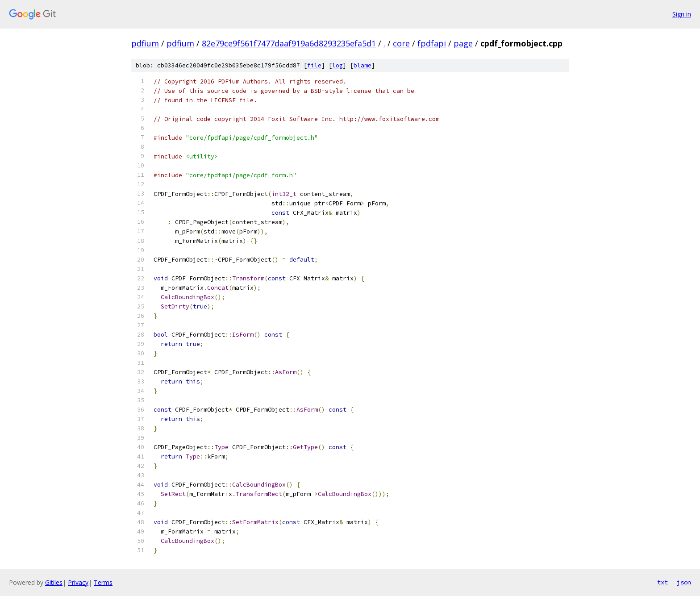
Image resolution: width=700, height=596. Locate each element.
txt (662, 582)
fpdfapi (432, 43)
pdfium (145, 43)
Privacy (78, 582)
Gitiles (54, 582)
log (337, 65)
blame (362, 65)
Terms (103, 582)
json (684, 582)
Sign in (682, 14)
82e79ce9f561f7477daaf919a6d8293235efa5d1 (289, 43)
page (463, 43)
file (314, 65)
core (401, 43)
